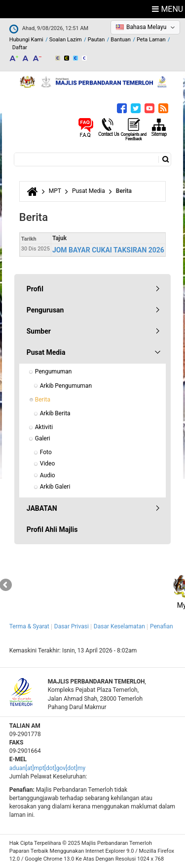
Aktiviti (44, 427)
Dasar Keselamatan (119, 626)
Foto (46, 452)
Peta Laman (151, 40)
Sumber (39, 331)
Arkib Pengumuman (66, 386)
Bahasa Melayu (146, 27)
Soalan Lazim (66, 40)
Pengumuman (54, 372)
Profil (35, 289)
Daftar (20, 47)
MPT (55, 191)
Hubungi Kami (26, 40)
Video (48, 464)
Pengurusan (45, 310)
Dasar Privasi (72, 626)
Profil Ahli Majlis (52, 529)
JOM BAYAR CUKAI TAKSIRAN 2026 (108, 250)
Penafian (162, 626)
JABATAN (42, 508)
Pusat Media (89, 191)
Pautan (96, 40)
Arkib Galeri (55, 487)
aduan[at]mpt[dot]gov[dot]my (47, 768)
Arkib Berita (55, 413)
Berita (43, 400)
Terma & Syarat (29, 626)
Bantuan (121, 40)
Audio (48, 475)
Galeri (43, 438)
